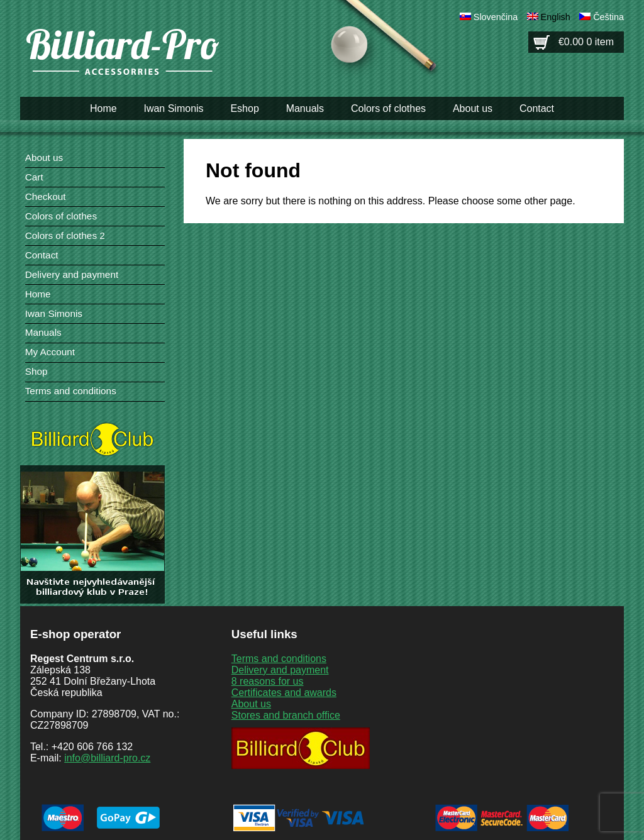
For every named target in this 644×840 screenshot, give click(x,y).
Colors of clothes (388, 108)
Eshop (244, 108)
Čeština (608, 17)
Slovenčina (496, 17)
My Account (50, 352)
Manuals (305, 108)
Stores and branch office (286, 715)
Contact (537, 108)
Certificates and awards (284, 693)
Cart (34, 177)
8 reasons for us (268, 681)
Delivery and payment (72, 274)
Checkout (46, 196)
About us (473, 108)
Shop (36, 371)
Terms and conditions (71, 391)
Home (103, 108)
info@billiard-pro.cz (107, 758)
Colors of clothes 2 (65, 235)
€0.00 (586, 42)
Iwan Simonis (173, 108)
